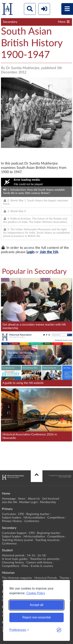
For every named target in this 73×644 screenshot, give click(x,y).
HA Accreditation (34, 518)
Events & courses (42, 566)
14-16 (31, 555)
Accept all (36, 605)
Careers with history (39, 563)
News (22, 499)
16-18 (41, 555)
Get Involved (51, 499)
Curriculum (9, 514)
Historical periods (13, 555)
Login (30, 252)
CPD (21, 514)
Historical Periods (46, 578)
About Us (34, 499)
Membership (48, 502)
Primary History (12, 521)
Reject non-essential (36, 617)
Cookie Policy (36, 593)
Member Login (28, 502)
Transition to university (45, 559)
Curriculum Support (14, 533)
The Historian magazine (17, 578)
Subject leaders (12, 518)
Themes (64, 578)
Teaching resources (47, 540)
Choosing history (13, 563)
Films (25, 566)
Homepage (9, 499)
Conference (32, 521)
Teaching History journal (17, 540)
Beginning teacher (38, 514)
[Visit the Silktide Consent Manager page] (59, 630)
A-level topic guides (15, 559)
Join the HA (49, 252)
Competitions (56, 518)
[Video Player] (36, 182)
